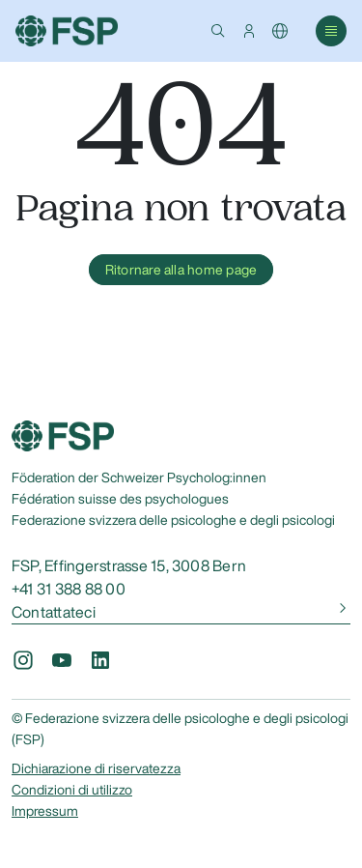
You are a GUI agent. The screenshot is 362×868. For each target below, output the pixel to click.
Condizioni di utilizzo (72, 790)
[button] (218, 31)
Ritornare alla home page (181, 270)
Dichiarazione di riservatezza (96, 768)
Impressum (45, 811)
